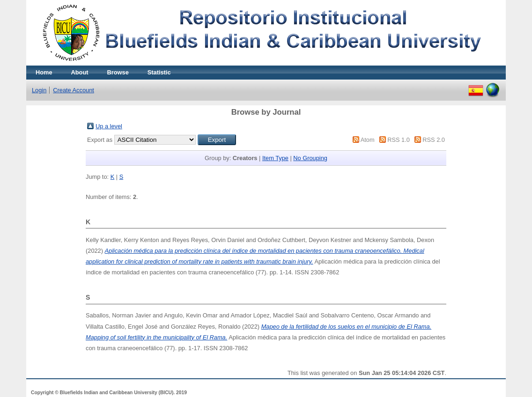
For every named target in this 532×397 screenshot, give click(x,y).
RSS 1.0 (399, 140)
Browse (118, 72)
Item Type (275, 158)
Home (44, 72)
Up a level (109, 126)
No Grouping (310, 158)
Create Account (74, 90)
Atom (368, 140)
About (80, 72)
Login (39, 90)
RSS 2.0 (434, 140)
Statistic (159, 72)
